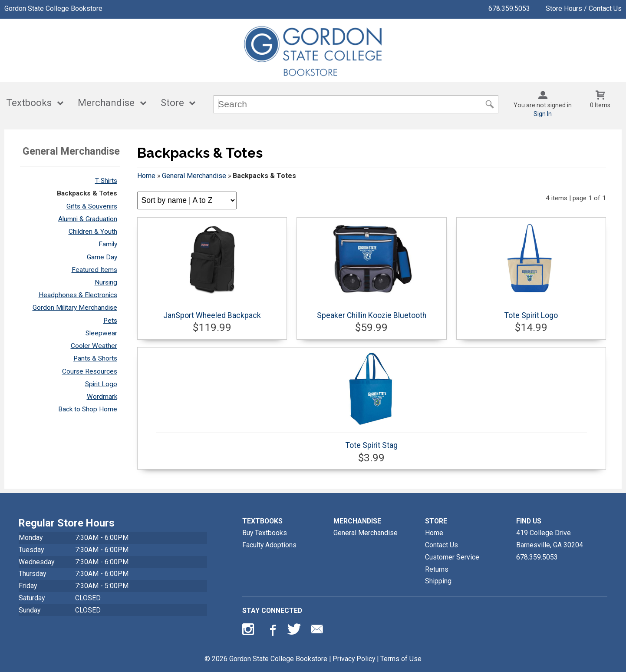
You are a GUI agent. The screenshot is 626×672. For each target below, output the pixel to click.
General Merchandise (194, 176)
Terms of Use (401, 659)
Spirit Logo (101, 384)
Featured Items (94, 270)
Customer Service (452, 557)
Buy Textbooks (265, 533)
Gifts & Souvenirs (92, 206)
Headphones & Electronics (78, 295)
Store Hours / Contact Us (584, 8)
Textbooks (29, 103)
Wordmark (102, 397)
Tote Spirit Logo (531, 271)
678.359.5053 (509, 8)
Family (108, 244)
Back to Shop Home (88, 409)
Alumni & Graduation (88, 219)
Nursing (106, 282)
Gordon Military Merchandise (75, 308)
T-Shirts (106, 181)
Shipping (438, 581)
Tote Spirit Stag (372, 401)
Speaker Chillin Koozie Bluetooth (372, 271)
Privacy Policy (354, 659)
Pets (110, 321)
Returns (437, 569)
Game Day (102, 257)
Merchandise (106, 103)
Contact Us (441, 545)
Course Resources (90, 371)
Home (146, 176)
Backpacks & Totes (87, 193)
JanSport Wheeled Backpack (212, 271)
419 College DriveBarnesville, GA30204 (550, 539)
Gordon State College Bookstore (53, 8)
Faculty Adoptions (269, 545)
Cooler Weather (94, 346)
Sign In (543, 114)
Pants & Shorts (95, 358)
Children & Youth (93, 232)
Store (172, 103)
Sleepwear (101, 333)
